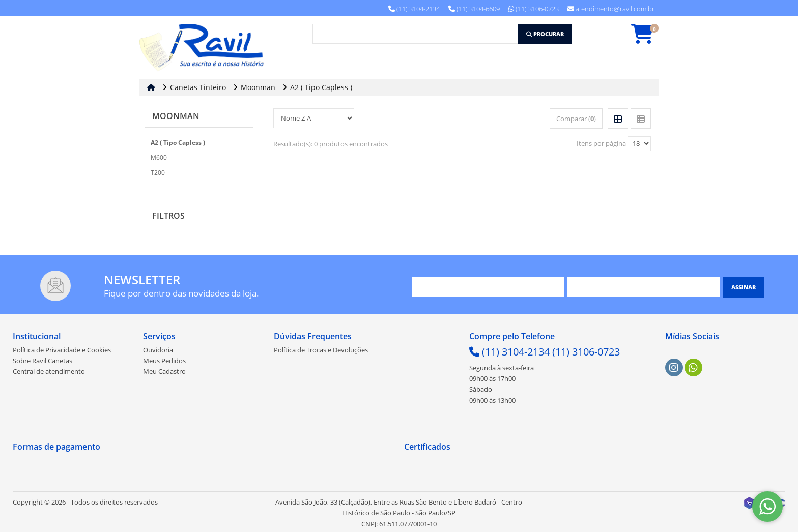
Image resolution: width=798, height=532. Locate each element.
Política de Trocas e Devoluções (321, 350)
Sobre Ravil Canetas (42, 361)
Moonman (176, 116)
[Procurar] (545, 34)
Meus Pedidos (164, 361)
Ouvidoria (158, 350)
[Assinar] (744, 287)
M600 (159, 157)
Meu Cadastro (164, 371)
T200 (158, 173)
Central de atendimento (49, 371)
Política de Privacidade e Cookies (62, 350)
